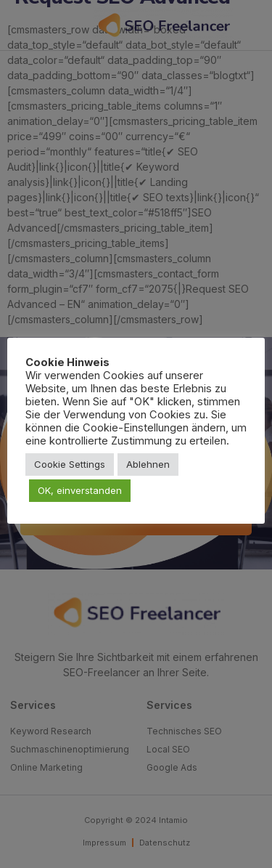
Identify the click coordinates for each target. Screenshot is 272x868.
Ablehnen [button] (148, 464)
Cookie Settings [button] (70, 464)
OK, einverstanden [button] (80, 490)
